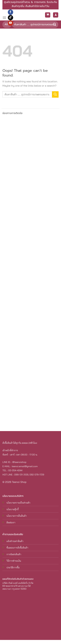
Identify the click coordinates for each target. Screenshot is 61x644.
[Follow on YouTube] (10, 23)
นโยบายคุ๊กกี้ (13, 509)
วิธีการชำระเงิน (14, 561)
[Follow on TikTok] (10, 18)
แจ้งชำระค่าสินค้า (15, 541)
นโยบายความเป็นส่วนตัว (18, 503)
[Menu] (4, 18)
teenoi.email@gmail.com (25, 466)
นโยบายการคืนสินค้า (17, 516)
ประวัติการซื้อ (13, 567)
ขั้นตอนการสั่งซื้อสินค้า (17, 548)
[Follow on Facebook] (10, 12)
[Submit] (55, 24)
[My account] (56, 15)
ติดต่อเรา (11, 523)
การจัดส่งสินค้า (14, 554)
